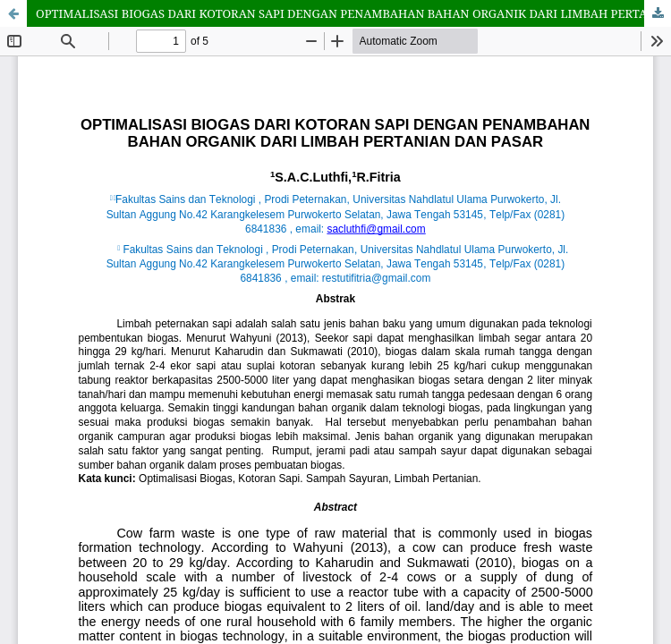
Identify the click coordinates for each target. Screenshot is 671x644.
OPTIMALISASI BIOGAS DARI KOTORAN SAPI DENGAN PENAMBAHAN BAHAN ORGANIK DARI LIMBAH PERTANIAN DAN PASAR (353, 13)
